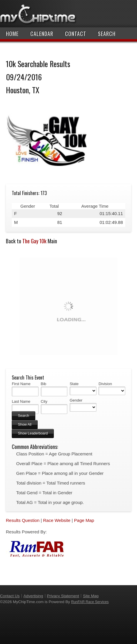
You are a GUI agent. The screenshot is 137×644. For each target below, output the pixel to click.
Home (12, 34)
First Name (21, 384)
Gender (76, 400)
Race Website (57, 520)
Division (105, 384)
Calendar (42, 34)
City (44, 401)
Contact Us (10, 596)
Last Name (21, 401)
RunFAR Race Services (90, 602)
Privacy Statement (63, 596)
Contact (76, 34)
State (74, 384)
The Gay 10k (34, 241)
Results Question (23, 520)
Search (107, 34)
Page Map (84, 520)
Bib (44, 384)
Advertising (33, 596)
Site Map (91, 596)
